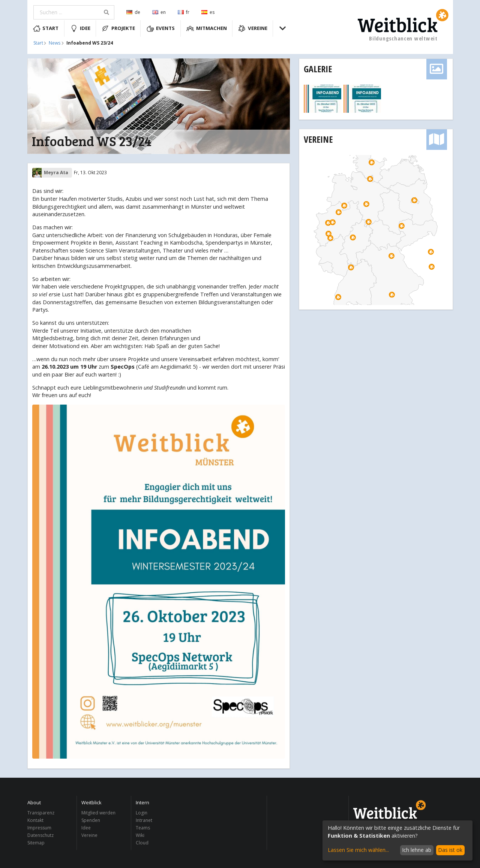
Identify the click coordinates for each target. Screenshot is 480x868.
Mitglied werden (98, 813)
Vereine (253, 28)
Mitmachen (207, 28)
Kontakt (35, 820)
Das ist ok (450, 850)
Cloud (142, 843)
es (208, 12)
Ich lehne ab (417, 850)
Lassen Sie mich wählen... (358, 850)
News (55, 43)
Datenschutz (40, 835)
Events (161, 28)
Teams (143, 828)
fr (184, 12)
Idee (80, 28)
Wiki (140, 835)
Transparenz (41, 813)
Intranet (144, 820)
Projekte (118, 28)
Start (46, 28)
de (133, 12)
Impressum (39, 828)
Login (142, 813)
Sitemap (36, 843)
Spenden (91, 820)
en (159, 12)
